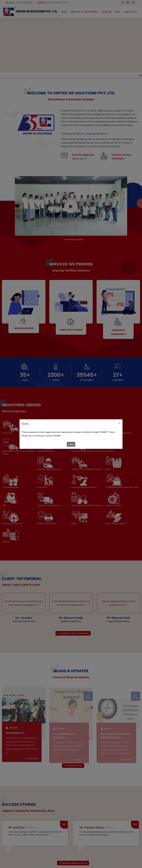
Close (71, 438)
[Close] (120, 417)
